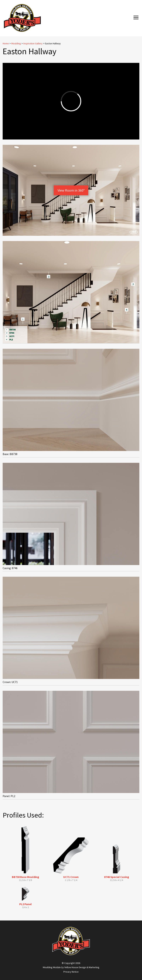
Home (6, 43)
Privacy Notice (71, 972)
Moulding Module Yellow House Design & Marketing (71, 967)
